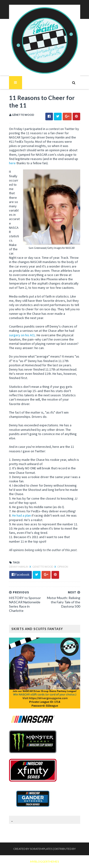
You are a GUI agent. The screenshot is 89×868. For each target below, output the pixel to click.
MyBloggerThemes (44, 862)
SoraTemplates (41, 849)
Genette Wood (43, 567)
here (12, 163)
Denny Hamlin (19, 567)
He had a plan (21, 515)
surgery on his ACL (22, 335)
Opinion (63, 567)
